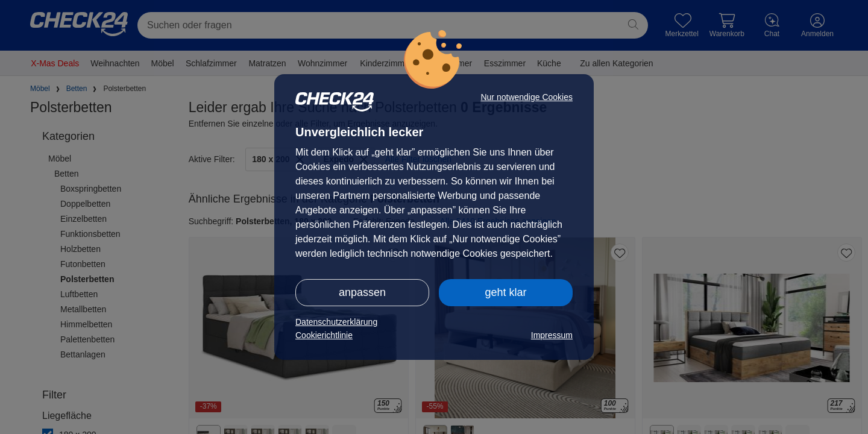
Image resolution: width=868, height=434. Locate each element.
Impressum (552, 335)
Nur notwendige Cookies (527, 97)
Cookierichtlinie (324, 335)
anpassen (362, 292)
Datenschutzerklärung (336, 322)
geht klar (505, 292)
